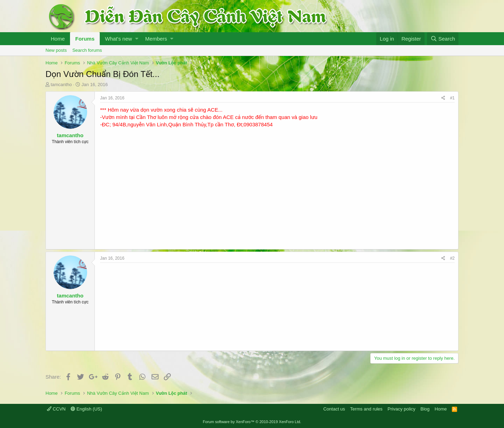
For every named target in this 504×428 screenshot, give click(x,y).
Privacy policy (401, 409)
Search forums (87, 50)
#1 (452, 98)
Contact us (334, 409)
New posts (56, 50)
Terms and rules (366, 409)
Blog (425, 409)
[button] (137, 39)
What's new (118, 39)
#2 (452, 258)
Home (58, 39)
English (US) (86, 409)
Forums (85, 39)
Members (156, 39)
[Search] (443, 39)
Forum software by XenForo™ (252, 422)
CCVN (56, 409)
